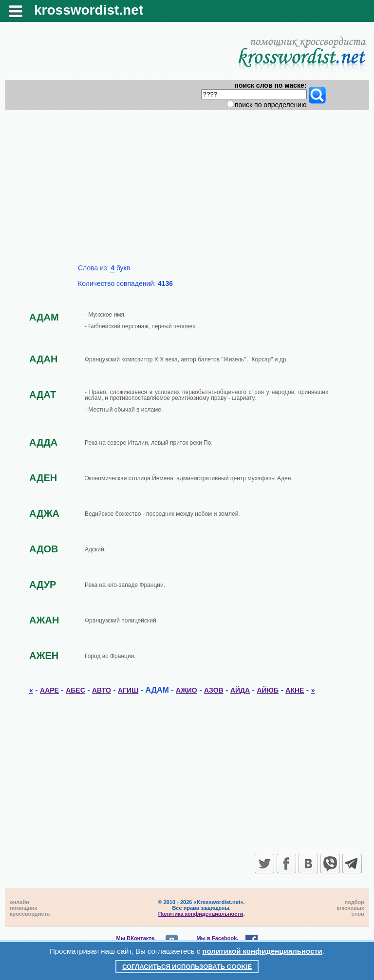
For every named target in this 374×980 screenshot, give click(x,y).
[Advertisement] (187, 191)
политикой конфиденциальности (262, 951)
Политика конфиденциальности (201, 914)
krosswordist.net (89, 10)
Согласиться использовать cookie (187, 967)
